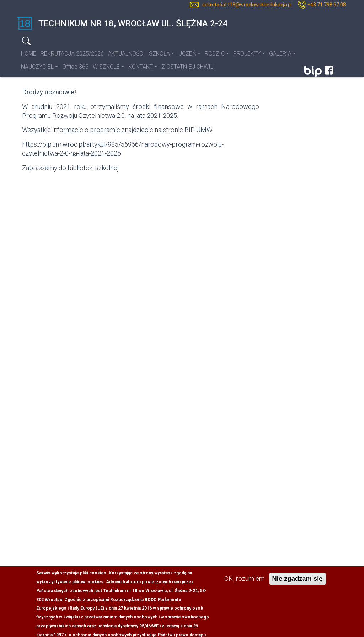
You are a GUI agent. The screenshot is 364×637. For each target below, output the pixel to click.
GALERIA (280, 54)
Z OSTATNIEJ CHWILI (188, 67)
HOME (29, 54)
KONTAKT (141, 67)
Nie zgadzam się (298, 585)
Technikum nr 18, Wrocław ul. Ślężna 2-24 (122, 23)
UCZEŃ (187, 54)
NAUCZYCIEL (37, 67)
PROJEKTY (247, 54)
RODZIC (215, 54)
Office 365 (75, 67)
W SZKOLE (106, 67)
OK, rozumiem (245, 585)
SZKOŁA (159, 54)
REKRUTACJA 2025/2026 (72, 54)
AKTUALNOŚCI (126, 54)
